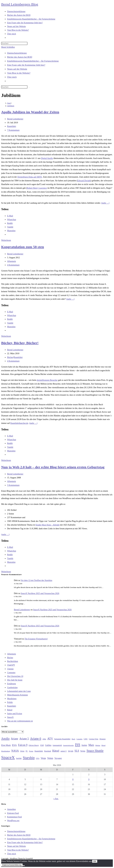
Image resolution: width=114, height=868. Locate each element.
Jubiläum (11, 106)
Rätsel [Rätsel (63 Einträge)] (56, 751)
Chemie (10, 669)
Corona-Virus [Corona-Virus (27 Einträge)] (94, 739)
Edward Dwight (84, 181)
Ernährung (12, 684)
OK (95, 861)
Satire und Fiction (15, 714)
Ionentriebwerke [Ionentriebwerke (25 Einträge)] (68, 745)
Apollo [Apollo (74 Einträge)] (5, 739)
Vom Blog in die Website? (19, 73)
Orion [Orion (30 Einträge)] (22, 751)
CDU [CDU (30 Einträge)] (86, 739)
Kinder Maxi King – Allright (47, 525)
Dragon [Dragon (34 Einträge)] (103, 739)
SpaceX (10, 717)
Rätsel (10, 710)
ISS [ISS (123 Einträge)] (78, 745)
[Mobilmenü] (8, 47)
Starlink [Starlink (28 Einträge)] (19, 758)
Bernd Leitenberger (15, 119)
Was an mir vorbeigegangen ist (20, 721)
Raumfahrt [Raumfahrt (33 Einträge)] (39, 751)
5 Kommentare (13, 485)
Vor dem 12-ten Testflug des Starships (36, 580)
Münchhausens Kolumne (18, 695)
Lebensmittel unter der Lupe (19, 691)
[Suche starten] (29, 88)
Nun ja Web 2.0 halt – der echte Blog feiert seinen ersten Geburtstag (53, 467)
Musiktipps (12, 699)
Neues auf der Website (17, 69)
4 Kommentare (13, 265)
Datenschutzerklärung (17, 53)
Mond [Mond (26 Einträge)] (103, 745)
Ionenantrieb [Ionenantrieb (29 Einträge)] (57, 745)
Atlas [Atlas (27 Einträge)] (44, 739)
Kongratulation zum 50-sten (23, 247)
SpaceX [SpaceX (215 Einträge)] (8, 757)
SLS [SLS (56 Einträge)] (77, 751)
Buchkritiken (13, 661)
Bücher (10, 357)
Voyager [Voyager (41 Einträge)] (58, 758)
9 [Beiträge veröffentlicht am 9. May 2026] (89, 779)
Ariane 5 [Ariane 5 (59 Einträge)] (24, 739)
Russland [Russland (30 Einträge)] (48, 751)
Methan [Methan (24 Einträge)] (98, 745)
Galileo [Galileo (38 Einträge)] (48, 745)
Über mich (12, 77)
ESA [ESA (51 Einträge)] (14, 745)
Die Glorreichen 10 (15, 676)
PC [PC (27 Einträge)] (27, 751)
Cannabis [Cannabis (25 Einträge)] (79, 739)
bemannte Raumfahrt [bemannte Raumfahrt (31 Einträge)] (62, 739)
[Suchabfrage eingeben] (14, 43)
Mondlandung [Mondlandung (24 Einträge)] (6, 751)
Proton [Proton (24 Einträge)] (31, 751)
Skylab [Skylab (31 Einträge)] (71, 751)
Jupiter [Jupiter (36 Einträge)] (84, 745)
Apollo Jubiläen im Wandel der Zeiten (30, 112)
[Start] (9, 103)
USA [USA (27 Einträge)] (38, 758)
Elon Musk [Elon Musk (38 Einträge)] (6, 745)
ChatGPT (11, 665)
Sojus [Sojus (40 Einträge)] (83, 751)
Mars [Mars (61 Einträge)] (91, 745)
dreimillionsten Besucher (47, 380)
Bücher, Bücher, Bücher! (20, 343)
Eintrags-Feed (13, 813)
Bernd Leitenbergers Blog (20, 4)
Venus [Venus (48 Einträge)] (50, 758)
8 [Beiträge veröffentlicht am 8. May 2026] (73, 779)
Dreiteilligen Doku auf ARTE (30, 177)
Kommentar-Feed (14, 817)
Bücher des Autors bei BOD (20, 57)
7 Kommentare (13, 130)
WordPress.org (13, 821)
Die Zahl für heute (15, 680)
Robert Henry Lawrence (37, 188)
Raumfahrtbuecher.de (19, 423)
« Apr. (56, 799)
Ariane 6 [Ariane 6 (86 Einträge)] (36, 739)
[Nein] (24, 866)
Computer (11, 673)
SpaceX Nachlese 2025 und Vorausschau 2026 (40, 593)
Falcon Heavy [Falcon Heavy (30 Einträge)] (34, 745)
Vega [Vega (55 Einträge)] (43, 758)
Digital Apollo (47, 158)
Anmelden (11, 809)
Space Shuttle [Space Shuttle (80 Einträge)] (95, 751)
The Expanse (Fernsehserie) (36, 639)
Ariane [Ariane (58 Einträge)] (14, 739)
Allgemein (12, 261)
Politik (10, 702)
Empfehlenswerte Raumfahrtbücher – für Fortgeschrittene (33, 61)
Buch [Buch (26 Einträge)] (73, 739)
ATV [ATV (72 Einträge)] (50, 739)
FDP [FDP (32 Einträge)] (42, 745)
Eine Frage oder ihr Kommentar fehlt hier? (26, 65)
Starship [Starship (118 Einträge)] (29, 758)
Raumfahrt (12, 126)
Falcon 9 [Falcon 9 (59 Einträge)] (23, 745)
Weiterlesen (6, 240)
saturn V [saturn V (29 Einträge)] (64, 751)
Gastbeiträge (12, 688)
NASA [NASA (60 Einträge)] (15, 751)
